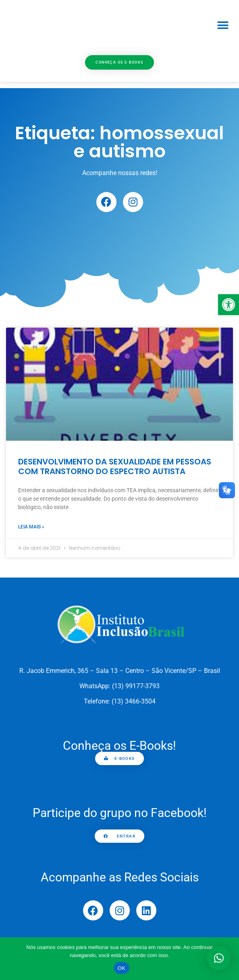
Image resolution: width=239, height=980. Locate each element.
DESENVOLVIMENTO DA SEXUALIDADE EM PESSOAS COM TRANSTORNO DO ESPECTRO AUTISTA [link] (115, 466)
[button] (223, 26)
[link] (229, 305)
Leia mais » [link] (31, 527)
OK (122, 968)
